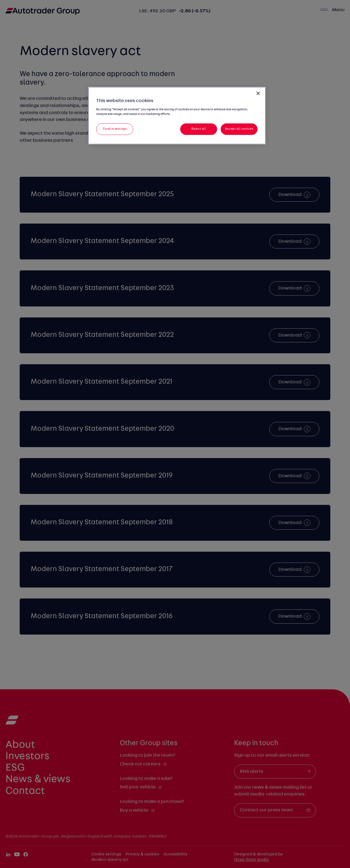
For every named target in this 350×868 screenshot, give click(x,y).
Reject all (199, 129)
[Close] (258, 93)
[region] (177, 116)
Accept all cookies (239, 129)
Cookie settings (115, 129)
